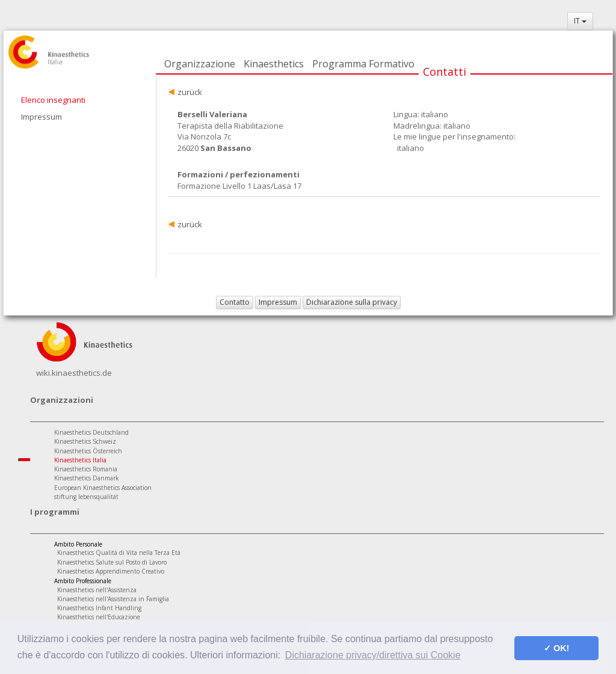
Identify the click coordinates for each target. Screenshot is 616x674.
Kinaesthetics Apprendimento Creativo (111, 571)
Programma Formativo (363, 64)
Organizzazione (200, 64)
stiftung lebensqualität (86, 497)
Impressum (42, 117)
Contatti (445, 72)
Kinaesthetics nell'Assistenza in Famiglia (113, 599)
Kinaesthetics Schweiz (85, 441)
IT (580, 21)
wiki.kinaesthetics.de (74, 373)
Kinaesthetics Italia (80, 460)
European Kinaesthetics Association (103, 488)
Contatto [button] (235, 302)
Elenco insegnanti (53, 100)
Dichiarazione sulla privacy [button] (352, 302)
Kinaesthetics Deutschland (91, 432)
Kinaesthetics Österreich (88, 451)
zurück (190, 92)
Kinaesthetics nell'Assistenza (97, 590)
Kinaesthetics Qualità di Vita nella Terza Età (119, 553)
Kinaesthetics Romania (86, 469)
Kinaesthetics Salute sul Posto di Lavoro (112, 562)
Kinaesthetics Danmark (87, 478)
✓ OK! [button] (556, 648)
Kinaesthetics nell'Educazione (99, 617)
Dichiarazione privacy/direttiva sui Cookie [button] (373, 655)
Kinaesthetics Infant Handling (99, 608)
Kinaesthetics (274, 64)
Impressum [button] (278, 302)
